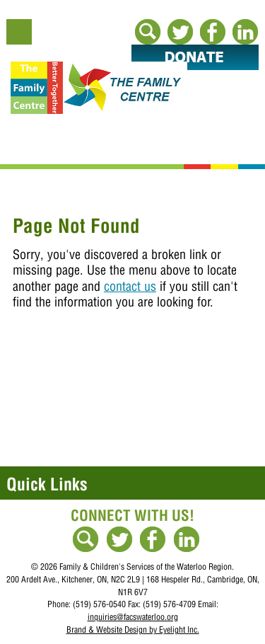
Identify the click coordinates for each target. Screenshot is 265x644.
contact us (130, 286)
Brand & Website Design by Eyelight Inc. (133, 629)
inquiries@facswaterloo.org (133, 617)
